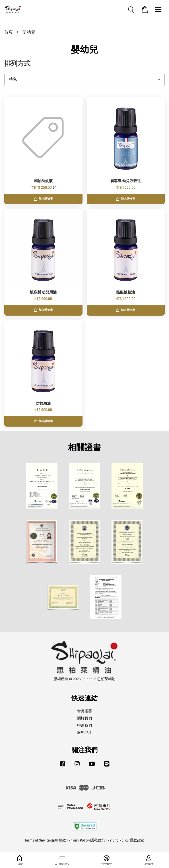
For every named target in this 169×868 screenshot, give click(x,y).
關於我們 (84, 718)
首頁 (9, 32)
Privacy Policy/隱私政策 (87, 840)
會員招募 (84, 711)
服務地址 (84, 733)
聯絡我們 (84, 725)
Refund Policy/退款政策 (126, 840)
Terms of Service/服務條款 (45, 840)
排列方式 (17, 64)
